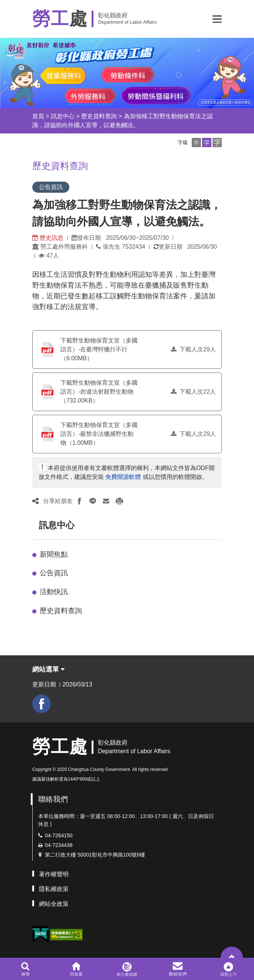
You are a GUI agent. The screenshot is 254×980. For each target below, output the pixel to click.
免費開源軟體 (123, 477)
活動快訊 (54, 592)
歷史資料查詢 (99, 116)
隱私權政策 (54, 889)
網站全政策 (54, 904)
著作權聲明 (54, 874)
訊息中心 (63, 116)
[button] (217, 19)
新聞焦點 (54, 554)
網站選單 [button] (48, 669)
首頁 (38, 116)
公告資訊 (54, 573)
